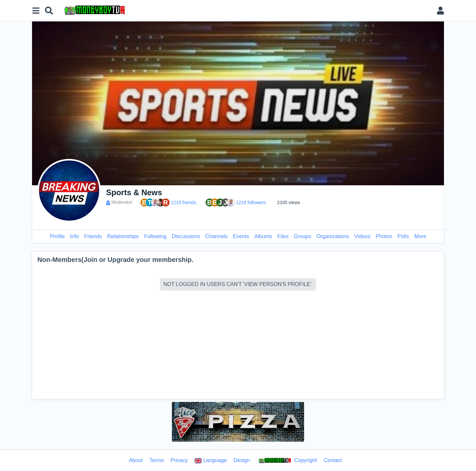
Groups (302, 236)
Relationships (123, 236)
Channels (217, 236)
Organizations (333, 236)
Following (155, 236)
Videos (362, 236)
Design (242, 460)
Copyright (287, 461)
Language (211, 460)
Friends (93, 236)
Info (75, 236)
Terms (157, 460)
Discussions (186, 236)
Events (241, 236)
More (420, 236)
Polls (403, 236)
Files (283, 236)
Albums (263, 236)
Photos (384, 236)
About (136, 460)
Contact (333, 460)
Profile (57, 236)
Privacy (179, 460)
